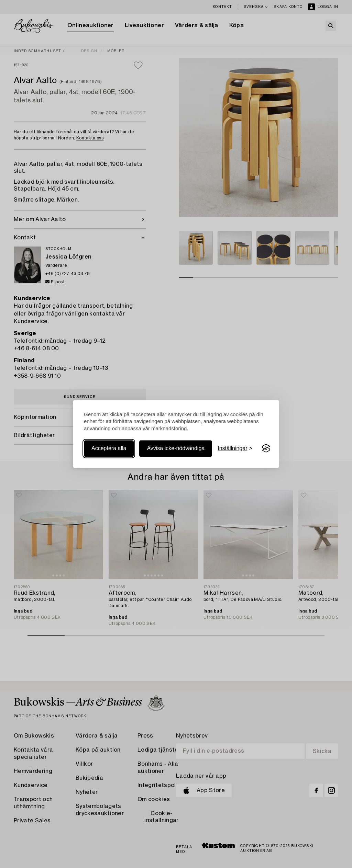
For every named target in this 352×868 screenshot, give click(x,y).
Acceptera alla (109, 448)
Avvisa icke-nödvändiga (176, 448)
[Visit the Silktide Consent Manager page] (266, 448)
